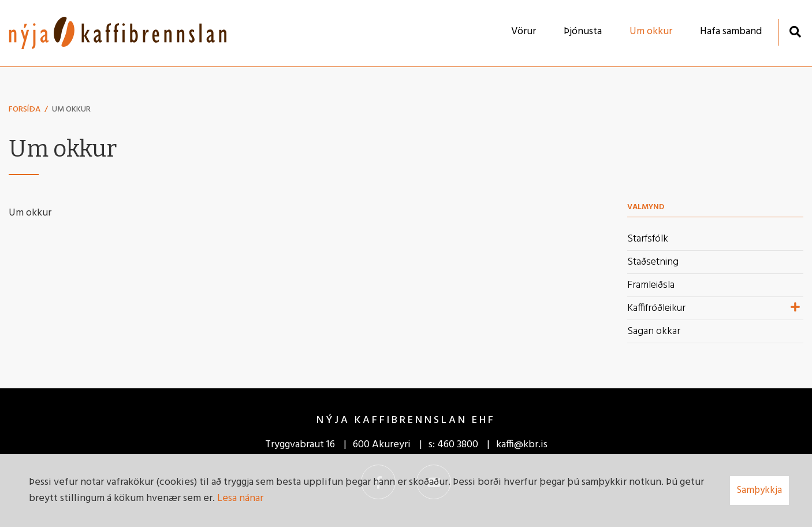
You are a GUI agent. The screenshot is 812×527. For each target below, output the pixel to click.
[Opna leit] (795, 31)
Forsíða (25, 110)
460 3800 (458, 445)
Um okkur (71, 110)
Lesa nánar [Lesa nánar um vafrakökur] (240, 498)
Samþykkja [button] (759, 490)
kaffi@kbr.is (522, 445)
